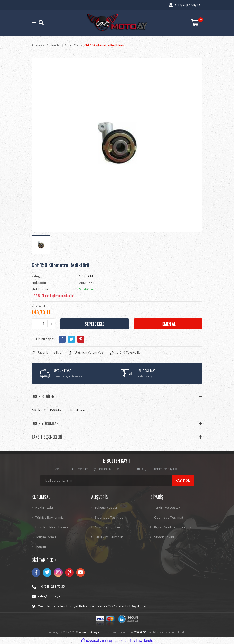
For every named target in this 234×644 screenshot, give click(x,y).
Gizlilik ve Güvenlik (109, 537)
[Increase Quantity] (51, 324)
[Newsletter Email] (117, 480)
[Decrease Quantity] (36, 324)
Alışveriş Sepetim (107, 527)
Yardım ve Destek (167, 507)
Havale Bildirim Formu (52, 527)
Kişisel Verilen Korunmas (173, 527)
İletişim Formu (46, 537)
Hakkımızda (44, 507)
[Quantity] (43, 324)
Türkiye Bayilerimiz (49, 517)
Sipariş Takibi (164, 537)
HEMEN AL (168, 324)
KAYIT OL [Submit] (183, 480)
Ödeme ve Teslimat (169, 517)
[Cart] (197, 23)
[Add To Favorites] (47, 353)
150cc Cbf (86, 276)
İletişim (41, 546)
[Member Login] (186, 5)
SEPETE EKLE (94, 324)
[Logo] (117, 23)
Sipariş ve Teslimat (109, 517)
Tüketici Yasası (106, 507)
